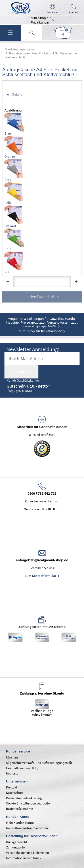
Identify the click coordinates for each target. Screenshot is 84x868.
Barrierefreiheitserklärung (24, 798)
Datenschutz (15, 793)
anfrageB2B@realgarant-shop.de (42, 560)
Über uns (12, 757)
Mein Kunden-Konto (20, 823)
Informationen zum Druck (24, 858)
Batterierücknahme (19, 809)
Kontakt (12, 787)
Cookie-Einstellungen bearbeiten (29, 803)
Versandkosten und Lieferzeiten (27, 853)
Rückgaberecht (17, 842)
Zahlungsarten (16, 847)
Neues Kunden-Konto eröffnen (27, 828)
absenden (21, 372)
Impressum (14, 773)
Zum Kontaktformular (41, 576)
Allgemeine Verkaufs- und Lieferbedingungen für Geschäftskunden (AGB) (39, 765)
